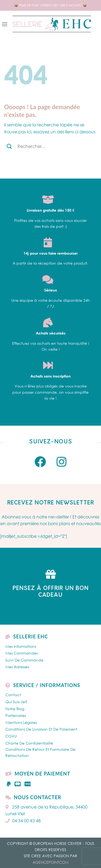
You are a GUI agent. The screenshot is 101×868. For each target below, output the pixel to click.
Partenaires (16, 715)
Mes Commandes (22, 653)
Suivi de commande (24, 660)
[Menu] (5, 24)
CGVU (11, 736)
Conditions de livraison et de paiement (41, 729)
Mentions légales (21, 722)
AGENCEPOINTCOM (51, 862)
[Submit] (9, 146)
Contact (13, 695)
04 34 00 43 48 (23, 821)
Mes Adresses (17, 667)
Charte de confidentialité (29, 743)
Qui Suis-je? (16, 702)
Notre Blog (15, 709)
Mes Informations (21, 646)
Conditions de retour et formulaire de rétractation (40, 752)
